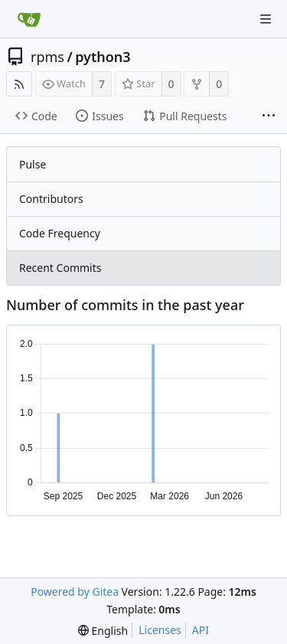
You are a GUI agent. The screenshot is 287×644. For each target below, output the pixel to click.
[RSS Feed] (19, 84)
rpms (47, 57)
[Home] (29, 19)
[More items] (269, 116)
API (201, 630)
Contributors (51, 199)
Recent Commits (60, 268)
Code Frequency (60, 233)
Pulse (33, 164)
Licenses (160, 630)
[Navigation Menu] (266, 19)
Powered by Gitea (75, 592)
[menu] (103, 631)
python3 (103, 57)
